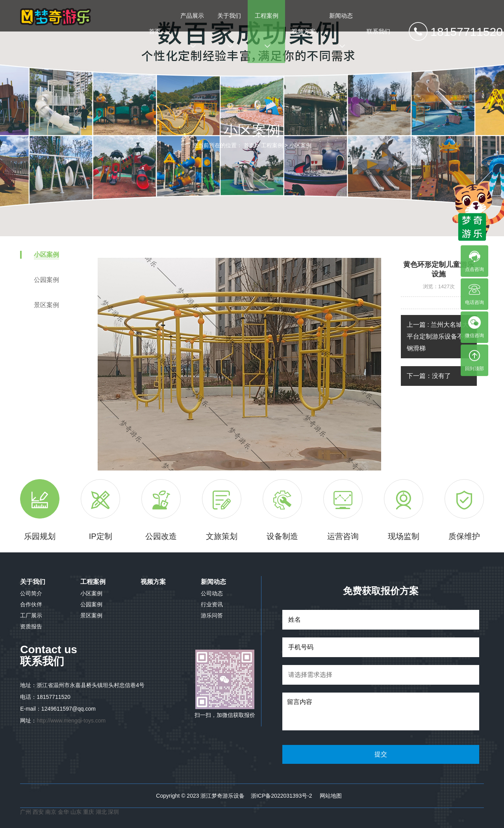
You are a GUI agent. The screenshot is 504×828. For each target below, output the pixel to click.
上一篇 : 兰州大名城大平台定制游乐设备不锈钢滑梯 (438, 336)
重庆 (89, 812)
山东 (76, 812)
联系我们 (378, 31)
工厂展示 (31, 615)
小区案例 (300, 145)
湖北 (102, 812)
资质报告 (31, 626)
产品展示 (192, 31)
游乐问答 (212, 615)
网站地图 (331, 796)
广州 (26, 812)
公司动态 (212, 593)
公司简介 (31, 593)
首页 (155, 31)
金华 (64, 812)
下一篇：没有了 (429, 376)
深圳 (113, 812)
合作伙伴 (31, 604)
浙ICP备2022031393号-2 (282, 796)
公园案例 (91, 604)
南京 (52, 812)
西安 (38, 812)
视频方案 (304, 31)
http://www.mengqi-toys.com (71, 721)
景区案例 (91, 615)
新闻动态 (341, 31)
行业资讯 (212, 604)
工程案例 (267, 31)
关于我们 (229, 31)
